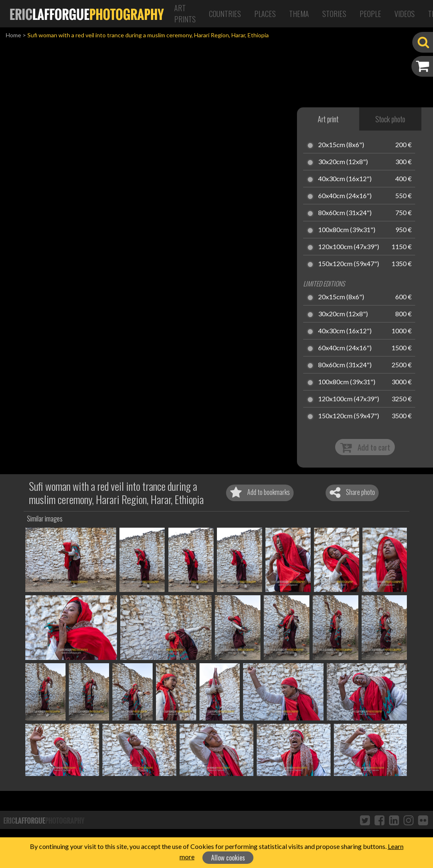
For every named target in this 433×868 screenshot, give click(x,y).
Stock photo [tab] (390, 119)
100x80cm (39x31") (347, 230)
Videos (405, 14)
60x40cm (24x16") (345, 196)
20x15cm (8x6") (341, 145)
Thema (299, 14)
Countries (225, 14)
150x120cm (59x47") (349, 264)
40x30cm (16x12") (345, 179)
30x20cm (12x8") (343, 162)
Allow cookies (228, 858)
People (370, 14)
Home (13, 35)
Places (265, 14)
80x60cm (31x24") (345, 213)
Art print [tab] (328, 119)
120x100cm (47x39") (349, 247)
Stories (334, 14)
